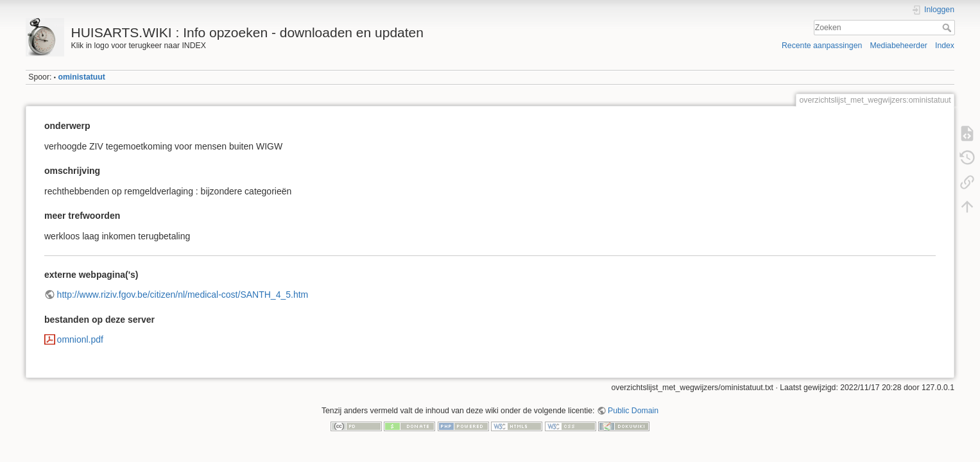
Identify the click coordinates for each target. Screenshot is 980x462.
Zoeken (948, 28)
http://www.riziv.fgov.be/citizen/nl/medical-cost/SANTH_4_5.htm (183, 295)
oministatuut (82, 77)
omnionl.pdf (80, 339)
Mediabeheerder (899, 46)
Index (945, 46)
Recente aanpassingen (822, 46)
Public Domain (633, 411)
